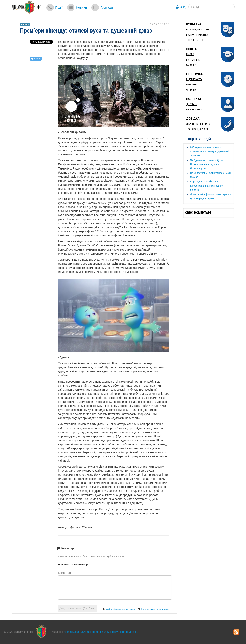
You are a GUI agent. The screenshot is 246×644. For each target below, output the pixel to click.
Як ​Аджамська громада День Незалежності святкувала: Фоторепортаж (206, 164)
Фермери (191, 90)
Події (59, 7)
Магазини (192, 85)
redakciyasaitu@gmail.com (81, 632)
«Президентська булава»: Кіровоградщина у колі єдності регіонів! (207, 186)
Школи (190, 54)
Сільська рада (194, 110)
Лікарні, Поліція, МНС (198, 124)
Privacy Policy (109, 632)
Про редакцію (129, 632)
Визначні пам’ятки (197, 35)
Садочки (191, 65)
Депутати (192, 104)
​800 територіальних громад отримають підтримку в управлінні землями (209, 151)
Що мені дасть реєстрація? (155, 609)
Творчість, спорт (196, 40)
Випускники (193, 60)
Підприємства (194, 79)
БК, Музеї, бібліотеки (198, 30)
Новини (82, 7)
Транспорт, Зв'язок (197, 129)
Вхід (183, 7)
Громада (107, 7)
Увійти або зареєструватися (120, 609)
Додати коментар (77, 608)
